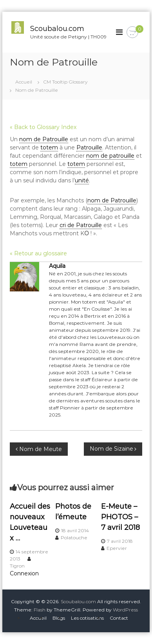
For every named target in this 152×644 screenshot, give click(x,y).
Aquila (57, 266)
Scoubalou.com (57, 29)
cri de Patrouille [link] (81, 225)
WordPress (125, 610)
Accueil (38, 618)
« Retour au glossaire (38, 253)
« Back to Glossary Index (43, 127)
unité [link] (82, 180)
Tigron (17, 566)
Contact (119, 618)
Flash (40, 610)
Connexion (24, 573)
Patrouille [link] (89, 147)
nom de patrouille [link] (110, 156)
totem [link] (49, 147)
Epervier (117, 548)
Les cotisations (87, 618)
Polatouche (74, 538)
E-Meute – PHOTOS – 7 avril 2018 (120, 517)
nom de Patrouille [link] (44, 139)
